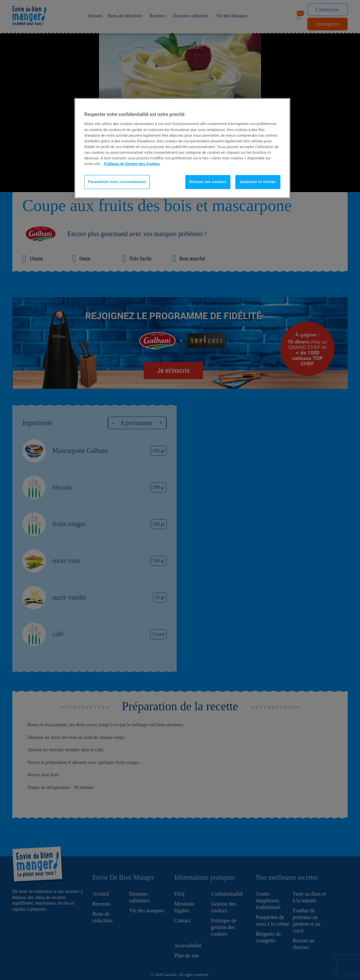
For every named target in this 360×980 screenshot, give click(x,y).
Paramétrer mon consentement (117, 182)
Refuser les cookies (208, 182)
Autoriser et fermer (258, 182)
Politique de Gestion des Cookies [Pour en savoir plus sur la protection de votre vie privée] (132, 164)
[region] (182, 148)
